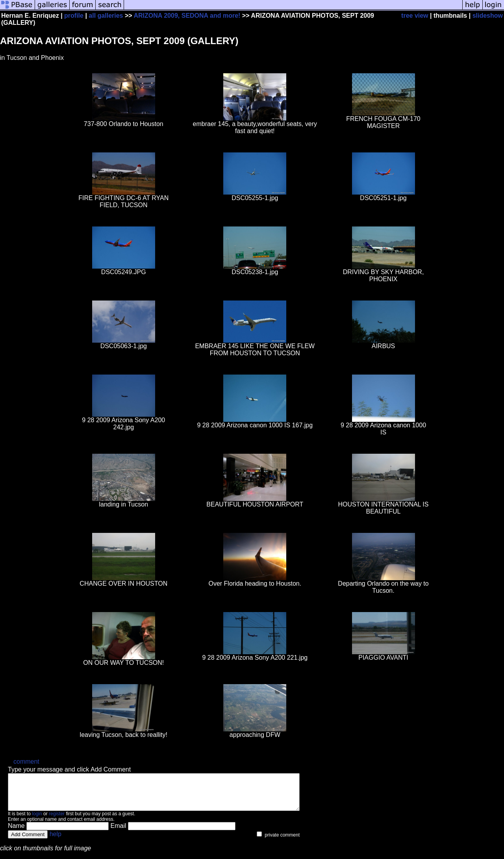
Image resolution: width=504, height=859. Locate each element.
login (37, 821)
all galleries (106, 16)
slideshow (488, 16)
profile (74, 16)
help (56, 841)
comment (26, 762)
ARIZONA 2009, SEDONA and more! (187, 16)
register (57, 821)
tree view (415, 16)
